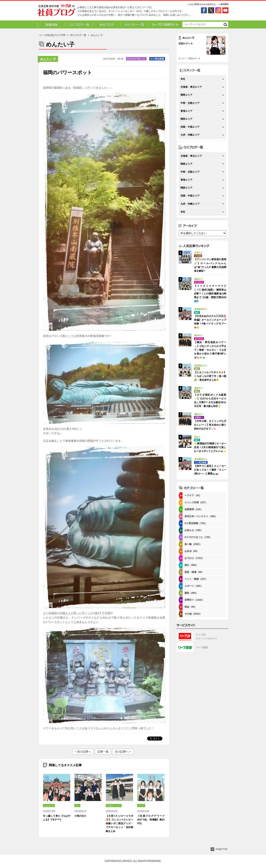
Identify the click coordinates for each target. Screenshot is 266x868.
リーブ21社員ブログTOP (52, 35)
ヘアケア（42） (193, 495)
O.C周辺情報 (157, 59)
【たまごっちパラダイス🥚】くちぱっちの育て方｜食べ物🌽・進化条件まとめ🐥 (210, 376)
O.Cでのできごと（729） (198, 537)
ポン (77, 806)
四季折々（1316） (194, 600)
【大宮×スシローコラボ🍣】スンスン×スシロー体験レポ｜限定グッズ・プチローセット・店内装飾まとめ (119, 824)
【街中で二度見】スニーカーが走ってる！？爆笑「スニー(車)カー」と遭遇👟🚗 (210, 470)
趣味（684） (191, 593)
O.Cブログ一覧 (78, 35)
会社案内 (224, 4)
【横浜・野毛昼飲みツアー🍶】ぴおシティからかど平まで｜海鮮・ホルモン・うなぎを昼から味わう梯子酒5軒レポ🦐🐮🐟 (210, 350)
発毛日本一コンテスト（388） (201, 516)
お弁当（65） (192, 551)
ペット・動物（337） (196, 579)
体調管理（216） (194, 509)
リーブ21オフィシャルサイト (202, 4)
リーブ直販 (202, 647)
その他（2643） (193, 614)
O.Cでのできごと (136, 59)
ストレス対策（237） (196, 502)
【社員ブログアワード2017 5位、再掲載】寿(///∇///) (151, 820)
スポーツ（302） (194, 586)
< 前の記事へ (83, 752)
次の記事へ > (123, 752)
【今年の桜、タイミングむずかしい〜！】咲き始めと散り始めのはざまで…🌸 (210, 425)
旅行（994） (191, 565)
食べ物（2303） (193, 544)
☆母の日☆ (80, 816)
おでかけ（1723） (194, 558)
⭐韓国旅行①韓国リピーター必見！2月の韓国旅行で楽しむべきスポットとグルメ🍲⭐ (210, 447)
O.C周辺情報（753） (196, 523)
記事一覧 (103, 752)
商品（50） (191, 607)
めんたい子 (48, 59)
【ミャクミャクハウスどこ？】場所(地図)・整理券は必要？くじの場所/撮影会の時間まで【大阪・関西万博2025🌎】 (210, 293)
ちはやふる (49, 806)
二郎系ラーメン (114, 806)
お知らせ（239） (194, 530)
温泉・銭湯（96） (194, 572)
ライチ (141, 806)
